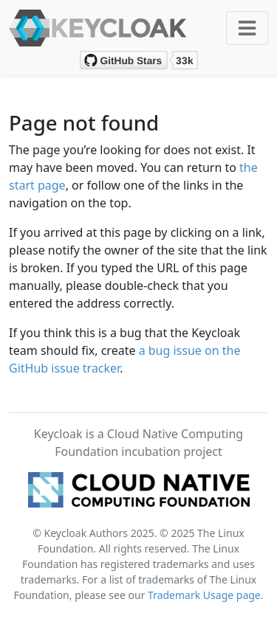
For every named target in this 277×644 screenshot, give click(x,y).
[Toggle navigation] (247, 28)
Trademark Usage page (204, 595)
